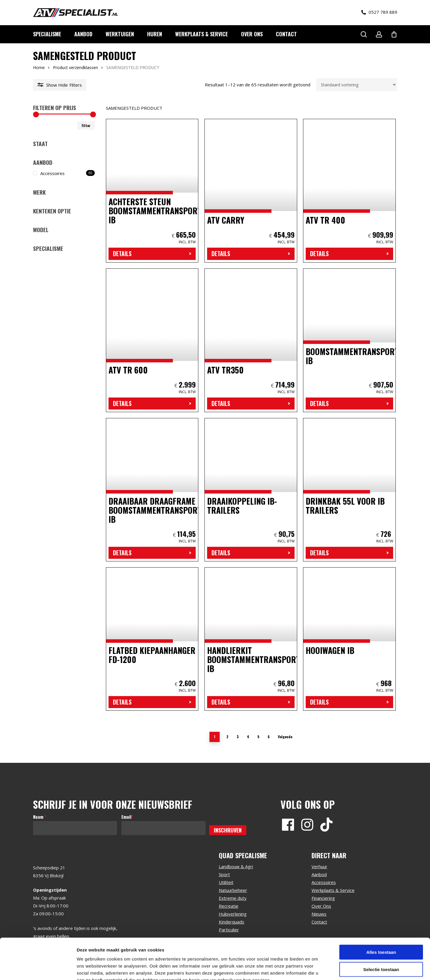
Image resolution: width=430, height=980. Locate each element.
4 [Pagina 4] (248, 737)
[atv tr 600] (152, 340)
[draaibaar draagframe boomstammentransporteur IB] (152, 490)
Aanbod (319, 874)
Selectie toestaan (381, 934)
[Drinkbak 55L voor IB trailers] (349, 490)
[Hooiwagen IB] (349, 639)
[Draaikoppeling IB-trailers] (251, 490)
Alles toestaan (381, 917)
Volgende (285, 737)
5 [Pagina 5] (258, 737)
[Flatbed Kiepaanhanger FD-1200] (152, 639)
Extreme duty (233, 898)
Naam (40, 817)
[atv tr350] (251, 340)
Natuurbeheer (233, 890)
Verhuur (319, 866)
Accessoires (324, 882)
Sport (224, 874)
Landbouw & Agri (236, 866)
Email (127, 817)
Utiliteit (226, 882)
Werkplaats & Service (333, 890)
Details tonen (316, 968)
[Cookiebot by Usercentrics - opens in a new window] (38, 969)
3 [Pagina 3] (238, 737)
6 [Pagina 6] (269, 737)
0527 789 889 (379, 12)
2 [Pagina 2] (227, 737)
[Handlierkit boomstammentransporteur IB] (251, 639)
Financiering (323, 898)
